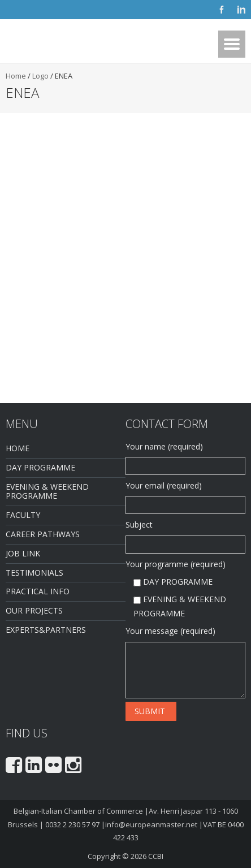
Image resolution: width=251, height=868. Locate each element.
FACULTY (23, 515)
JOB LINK (23, 553)
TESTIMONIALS (34, 573)
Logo (40, 76)
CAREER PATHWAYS (43, 534)
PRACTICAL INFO (38, 591)
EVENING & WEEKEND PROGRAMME (47, 491)
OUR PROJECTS (34, 610)
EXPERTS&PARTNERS (46, 630)
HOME (18, 448)
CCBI (156, 856)
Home (16, 76)
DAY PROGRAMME (40, 467)
